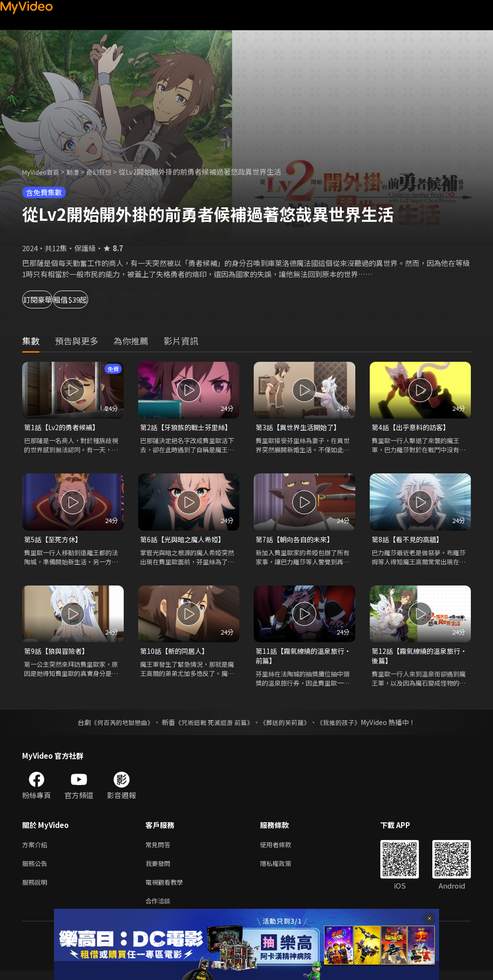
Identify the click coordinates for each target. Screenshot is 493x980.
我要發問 (160, 869)
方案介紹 (37, 849)
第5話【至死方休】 (55, 541)
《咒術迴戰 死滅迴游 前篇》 (213, 726)
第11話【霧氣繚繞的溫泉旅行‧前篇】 (299, 658)
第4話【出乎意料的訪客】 (413, 427)
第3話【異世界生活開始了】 (301, 427)
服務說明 (37, 889)
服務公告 (37, 869)
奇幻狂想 (109, 172)
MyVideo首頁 (44, 172)
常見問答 (160, 849)
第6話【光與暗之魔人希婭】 (185, 541)
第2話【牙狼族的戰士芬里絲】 (189, 427)
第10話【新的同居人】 (176, 653)
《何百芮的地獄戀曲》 (116, 726)
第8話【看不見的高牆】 (410, 541)
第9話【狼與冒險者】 (58, 653)
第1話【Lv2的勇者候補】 (64, 427)
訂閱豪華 (49, 299)
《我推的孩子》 (346, 726)
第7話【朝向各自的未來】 (297, 541)
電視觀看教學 (167, 889)
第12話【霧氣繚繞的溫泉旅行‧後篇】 (415, 658)
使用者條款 (284, 849)
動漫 (80, 172)
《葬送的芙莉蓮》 (289, 726)
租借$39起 (112, 299)
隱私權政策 (284, 869)
